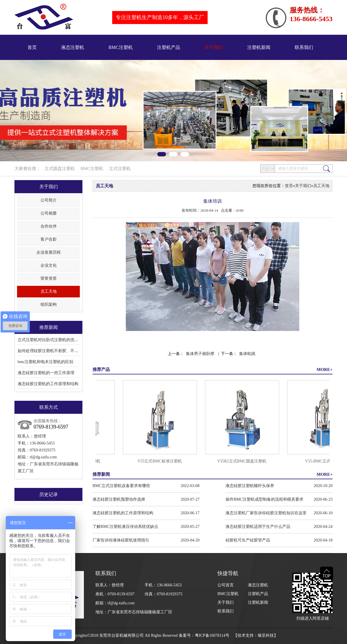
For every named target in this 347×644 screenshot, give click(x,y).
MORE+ (325, 369)
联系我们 (304, 47)
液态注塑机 (73, 47)
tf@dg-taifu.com (43, 457)
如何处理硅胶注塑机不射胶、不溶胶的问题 (56, 351)
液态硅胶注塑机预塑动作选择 (119, 499)
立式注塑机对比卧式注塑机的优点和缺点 (54, 340)
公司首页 (226, 585)
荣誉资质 (49, 278)
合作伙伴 (49, 226)
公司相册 (49, 213)
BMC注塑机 (121, 47)
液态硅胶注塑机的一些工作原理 (46, 373)
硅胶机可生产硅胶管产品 (248, 540)
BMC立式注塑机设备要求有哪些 (121, 486)
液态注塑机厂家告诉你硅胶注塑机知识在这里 (266, 513)
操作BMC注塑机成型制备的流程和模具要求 (264, 499)
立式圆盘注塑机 (60, 169)
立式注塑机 (120, 169)
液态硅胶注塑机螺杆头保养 (250, 486)
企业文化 (49, 265)
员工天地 (49, 291)
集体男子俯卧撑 (200, 354)
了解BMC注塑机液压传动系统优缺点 (125, 527)
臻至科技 (266, 635)
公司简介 (49, 200)
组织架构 (49, 304)
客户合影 (49, 239)
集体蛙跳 (247, 354)
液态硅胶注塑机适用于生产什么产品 (258, 527)
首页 (32, 47)
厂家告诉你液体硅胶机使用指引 (121, 540)
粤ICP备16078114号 (212, 635)
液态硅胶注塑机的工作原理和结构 (48, 384)
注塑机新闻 (259, 47)
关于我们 (214, 47)
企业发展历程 (49, 252)
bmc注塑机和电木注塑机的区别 (45, 362)
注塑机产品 (169, 47)
